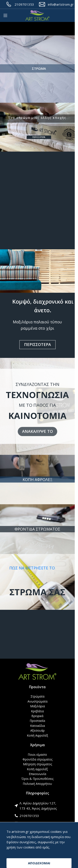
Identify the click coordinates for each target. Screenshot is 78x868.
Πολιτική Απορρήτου (37, 784)
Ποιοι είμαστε (37, 755)
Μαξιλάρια (37, 706)
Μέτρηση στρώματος (37, 764)
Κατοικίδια (37, 726)
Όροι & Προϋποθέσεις (37, 779)
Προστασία (37, 721)
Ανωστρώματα (37, 701)
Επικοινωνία (37, 774)
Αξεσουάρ (37, 730)
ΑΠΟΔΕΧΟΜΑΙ (39, 863)
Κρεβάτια (37, 711)
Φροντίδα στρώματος (37, 759)
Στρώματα (37, 696)
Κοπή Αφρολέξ (37, 735)
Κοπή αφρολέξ (37, 769)
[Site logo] (37, 15)
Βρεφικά (37, 716)
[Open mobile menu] (5, 15)
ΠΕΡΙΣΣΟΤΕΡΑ (39, 137)
